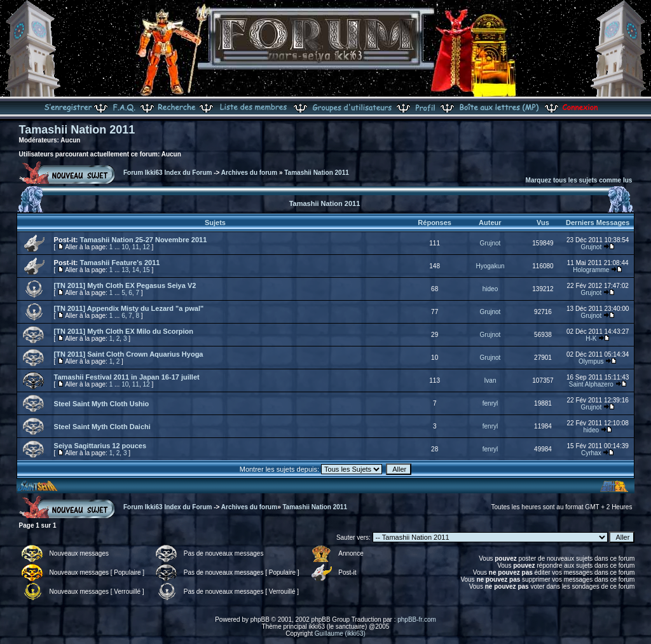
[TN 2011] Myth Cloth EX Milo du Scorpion (124, 331)
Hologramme (591, 270)
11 (136, 247)
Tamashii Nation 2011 (77, 130)
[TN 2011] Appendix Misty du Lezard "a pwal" (129, 308)
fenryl (490, 403)
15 (147, 270)
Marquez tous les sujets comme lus (579, 180)
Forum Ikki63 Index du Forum (168, 173)
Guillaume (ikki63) (340, 634)
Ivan (490, 380)
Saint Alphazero (591, 384)
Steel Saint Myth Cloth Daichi (102, 427)
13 (125, 270)
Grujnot (490, 243)
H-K (591, 339)
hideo (490, 289)
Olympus (591, 361)
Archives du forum (249, 173)
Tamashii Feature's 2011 (120, 263)
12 (147, 247)
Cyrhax (591, 453)
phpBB (260, 620)
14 (136, 270)
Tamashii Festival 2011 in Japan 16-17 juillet (127, 377)
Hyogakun (490, 266)
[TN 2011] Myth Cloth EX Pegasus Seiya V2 (125, 285)
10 (125, 247)
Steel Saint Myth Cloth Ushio (102, 404)
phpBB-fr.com (417, 620)
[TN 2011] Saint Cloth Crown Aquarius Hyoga (129, 354)
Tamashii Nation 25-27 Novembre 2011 (144, 240)
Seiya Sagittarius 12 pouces (100, 446)
